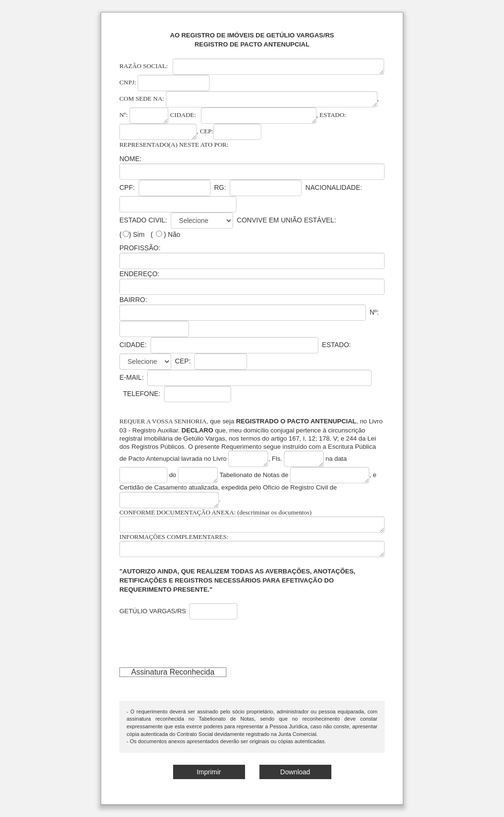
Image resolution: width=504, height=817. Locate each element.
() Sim (132, 234)
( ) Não (165, 234)
